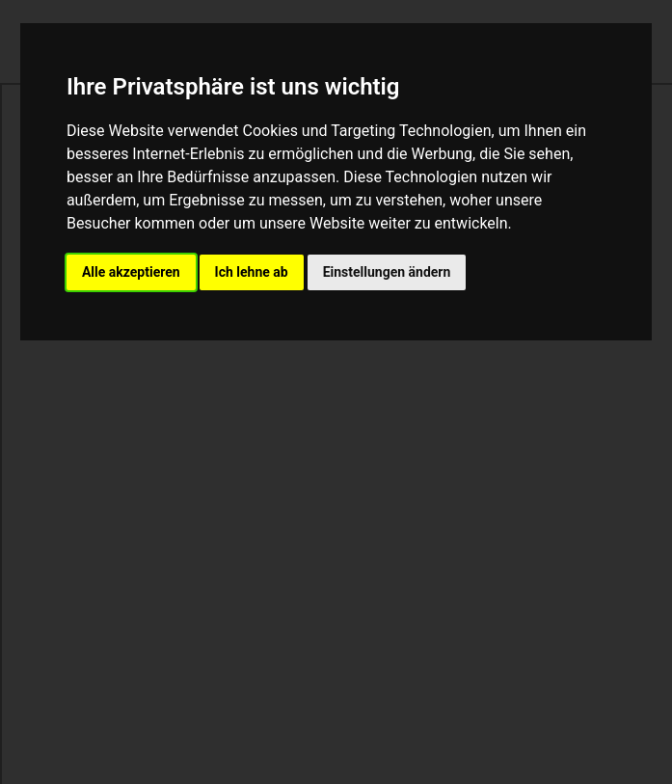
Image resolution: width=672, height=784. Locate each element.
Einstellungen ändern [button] (387, 272)
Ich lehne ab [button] (252, 272)
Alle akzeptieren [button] (131, 272)
